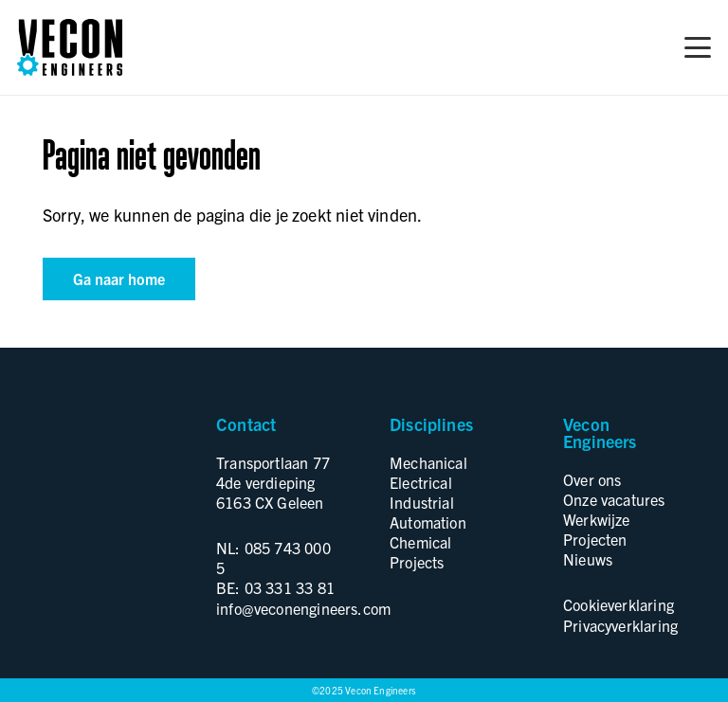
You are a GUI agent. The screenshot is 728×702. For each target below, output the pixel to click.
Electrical (421, 482)
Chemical (420, 542)
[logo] (70, 47)
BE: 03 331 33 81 (275, 587)
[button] (698, 47)
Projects (417, 562)
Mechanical (428, 462)
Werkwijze (597, 519)
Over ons (592, 479)
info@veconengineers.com (303, 608)
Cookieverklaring (619, 604)
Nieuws (588, 559)
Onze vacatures (614, 499)
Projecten (595, 539)
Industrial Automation (428, 512)
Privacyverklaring (620, 625)
